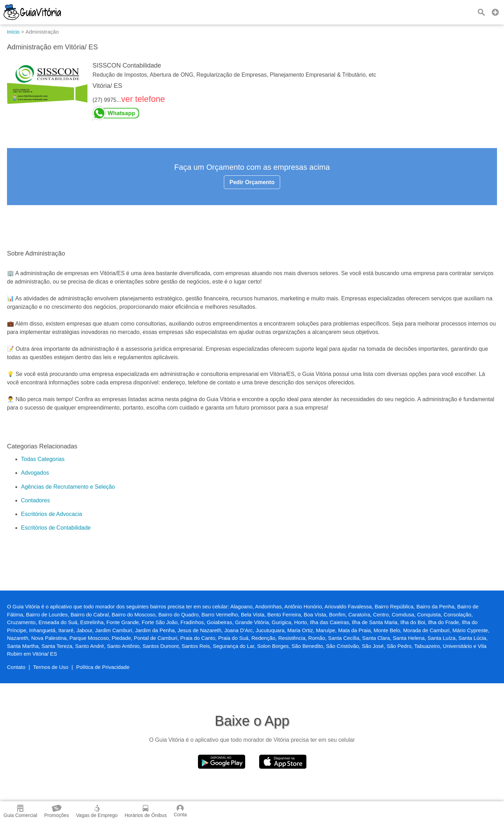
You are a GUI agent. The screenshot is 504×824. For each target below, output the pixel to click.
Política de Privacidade (103, 667)
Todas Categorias (43, 459)
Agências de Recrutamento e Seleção (68, 487)
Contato (16, 667)
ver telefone (143, 99)
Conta (180, 811)
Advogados (35, 473)
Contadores (36, 500)
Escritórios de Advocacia (51, 514)
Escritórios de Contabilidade (56, 528)
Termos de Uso (51, 667)
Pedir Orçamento (252, 182)
